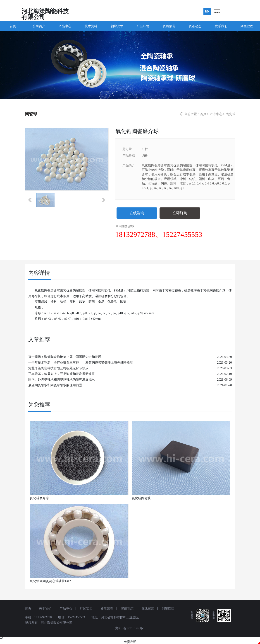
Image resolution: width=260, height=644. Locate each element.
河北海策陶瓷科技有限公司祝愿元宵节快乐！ (60, 368)
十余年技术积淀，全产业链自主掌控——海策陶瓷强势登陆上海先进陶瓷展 (81, 363)
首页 (13, 26)
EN (207, 11)
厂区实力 (86, 609)
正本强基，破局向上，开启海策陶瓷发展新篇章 (62, 374)
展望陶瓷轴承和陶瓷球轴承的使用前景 (55, 385)
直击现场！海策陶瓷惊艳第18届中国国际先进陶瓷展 (65, 357)
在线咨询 (137, 213)
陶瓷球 (231, 114)
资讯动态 (195, 26)
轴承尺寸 (117, 26)
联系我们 (221, 26)
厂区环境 (143, 26)
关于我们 (45, 609)
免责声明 (130, 642)
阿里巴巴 (247, 26)
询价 (145, 156)
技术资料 (91, 26)
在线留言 (148, 609)
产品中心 (65, 26)
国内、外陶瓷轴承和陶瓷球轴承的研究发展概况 (62, 380)
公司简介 (39, 26)
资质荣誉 (169, 26)
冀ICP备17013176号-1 (130, 628)
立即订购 (180, 213)
